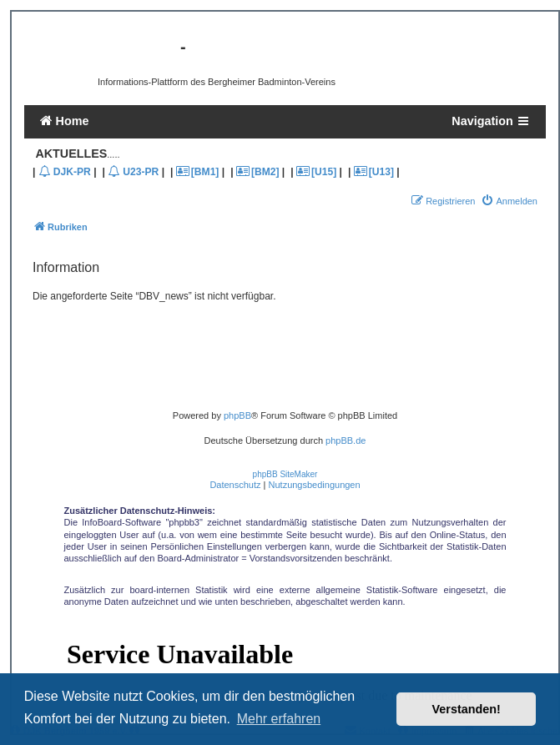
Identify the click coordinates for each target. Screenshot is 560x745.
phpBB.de (346, 440)
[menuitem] (509, 201)
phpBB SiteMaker (285, 474)
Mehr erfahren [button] (279, 719)
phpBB (237, 415)
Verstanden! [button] (467, 709)
